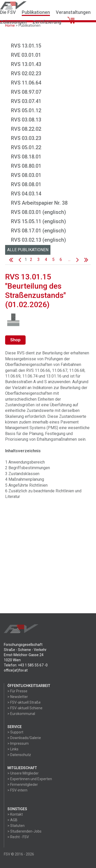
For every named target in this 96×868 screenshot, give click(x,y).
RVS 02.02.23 (26, 73)
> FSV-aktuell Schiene (25, 708)
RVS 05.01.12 (26, 110)
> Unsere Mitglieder (23, 773)
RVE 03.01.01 (26, 55)
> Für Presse (17, 691)
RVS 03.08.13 (26, 120)
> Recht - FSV (18, 837)
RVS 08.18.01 (26, 157)
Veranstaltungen (73, 12)
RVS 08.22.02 (26, 129)
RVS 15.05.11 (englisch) (39, 221)
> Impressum (18, 743)
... (69, 260)
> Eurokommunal (21, 714)
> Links (13, 749)
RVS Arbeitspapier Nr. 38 (39, 203)
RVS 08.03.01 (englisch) (39, 212)
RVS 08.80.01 (26, 166)
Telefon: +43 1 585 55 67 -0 (26, 665)
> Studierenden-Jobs (24, 831)
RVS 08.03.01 (26, 175)
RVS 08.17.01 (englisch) (39, 231)
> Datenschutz (19, 755)
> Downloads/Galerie (24, 738)
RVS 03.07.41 (26, 101)
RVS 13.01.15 (26, 46)
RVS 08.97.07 (26, 92)
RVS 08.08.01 (26, 184)
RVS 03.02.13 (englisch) (39, 240)
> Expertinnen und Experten (30, 779)
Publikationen (36, 12)
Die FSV (8, 12)
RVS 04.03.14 (26, 194)
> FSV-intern (17, 790)
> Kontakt (15, 814)
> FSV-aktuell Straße (24, 702)
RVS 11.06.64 (26, 83)
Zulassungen (13, 22)
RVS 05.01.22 (26, 147)
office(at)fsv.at (16, 670)
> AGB (12, 820)
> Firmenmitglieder (23, 785)
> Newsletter (18, 697)
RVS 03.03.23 (26, 138)
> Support (15, 732)
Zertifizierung (47, 22)
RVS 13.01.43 (26, 64)
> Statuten (16, 826)
